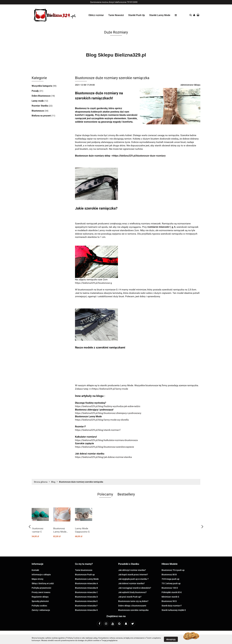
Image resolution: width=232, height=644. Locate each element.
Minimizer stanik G (170, 597)
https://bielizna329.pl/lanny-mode (110, 389)
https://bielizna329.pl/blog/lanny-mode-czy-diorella (102, 420)
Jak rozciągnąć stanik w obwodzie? (135, 588)
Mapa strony (38, 579)
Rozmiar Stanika (40, 106)
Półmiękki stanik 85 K (172, 592)
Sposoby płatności (40, 601)
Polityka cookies (39, 606)
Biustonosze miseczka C (86, 592)
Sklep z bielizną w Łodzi (43, 583)
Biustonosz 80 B (169, 575)
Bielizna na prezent (42, 116)
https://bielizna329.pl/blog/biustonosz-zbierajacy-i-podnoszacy (108, 413)
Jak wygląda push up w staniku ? (133, 579)
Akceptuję (171, 639)
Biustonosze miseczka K (86, 610)
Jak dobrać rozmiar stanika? (131, 583)
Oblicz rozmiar (96, 15)
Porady (36, 91)
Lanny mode (38, 101)
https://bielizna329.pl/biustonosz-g (93, 283)
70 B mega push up (170, 579)
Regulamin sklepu (40, 597)
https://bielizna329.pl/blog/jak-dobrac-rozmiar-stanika (103, 457)
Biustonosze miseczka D (86, 597)
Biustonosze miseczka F (86, 606)
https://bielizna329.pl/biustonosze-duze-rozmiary (139, 156)
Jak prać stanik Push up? (130, 597)
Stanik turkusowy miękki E (174, 610)
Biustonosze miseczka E (86, 601)
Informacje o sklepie (41, 575)
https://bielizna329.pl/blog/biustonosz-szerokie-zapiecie (104, 447)
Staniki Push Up (137, 15)
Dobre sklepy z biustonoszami (132, 606)
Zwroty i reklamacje (41, 610)
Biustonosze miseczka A (86, 583)
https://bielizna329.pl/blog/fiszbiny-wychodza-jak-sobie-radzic (108, 406)
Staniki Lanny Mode (160, 15)
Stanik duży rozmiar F (172, 606)
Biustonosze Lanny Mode (87, 579)
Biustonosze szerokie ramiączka (133, 610)
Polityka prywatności (41, 588)
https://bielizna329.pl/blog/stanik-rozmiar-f (98, 430)
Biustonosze (38, 111)
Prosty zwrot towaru (41, 592)
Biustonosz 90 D (169, 601)
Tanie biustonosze (84, 570)
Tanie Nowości (116, 15)
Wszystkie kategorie (42, 86)
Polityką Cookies (73, 638)
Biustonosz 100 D (170, 588)
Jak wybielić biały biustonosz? (132, 592)
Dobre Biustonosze (41, 96)
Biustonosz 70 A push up (173, 570)
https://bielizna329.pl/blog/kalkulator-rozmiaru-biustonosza (106, 440)
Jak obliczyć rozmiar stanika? (132, 570)
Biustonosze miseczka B (86, 588)
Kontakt (35, 570)
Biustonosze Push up (85, 575)
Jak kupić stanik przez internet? (133, 575)
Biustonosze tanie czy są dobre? (133, 601)
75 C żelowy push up (171, 583)
